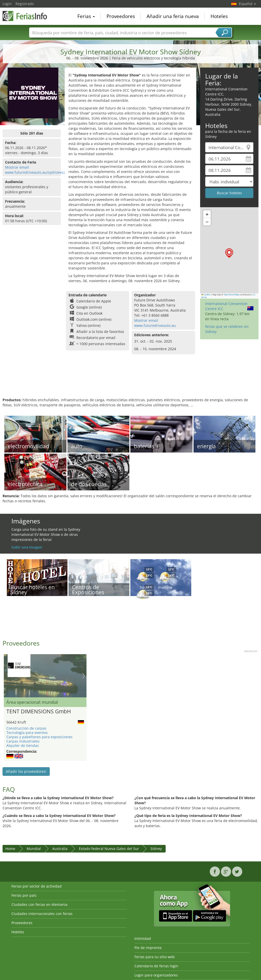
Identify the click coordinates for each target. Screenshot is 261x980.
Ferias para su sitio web (155, 957)
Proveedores (121, 16)
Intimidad (143, 938)
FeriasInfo (28, 16)
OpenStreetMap (232, 295)
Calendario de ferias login (156, 966)
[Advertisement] (130, 381)
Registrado (25, 4)
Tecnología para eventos (27, 733)
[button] (229, 253)
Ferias (86, 16)
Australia (60, 849)
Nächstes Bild (84, 676)
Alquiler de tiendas (23, 745)
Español (247, 4)
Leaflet (206, 295)
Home (10, 849)
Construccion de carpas (26, 728)
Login (7, 4)
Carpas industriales (23, 741)
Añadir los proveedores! (26, 771)
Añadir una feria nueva (173, 16)
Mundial (34, 849)
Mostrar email (17, 167)
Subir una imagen (27, 547)
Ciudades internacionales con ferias (42, 914)
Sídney (156, 849)
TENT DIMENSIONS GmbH (39, 712)
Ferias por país (24, 895)
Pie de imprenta (148, 948)
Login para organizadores (156, 975)
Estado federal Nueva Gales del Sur (109, 849)
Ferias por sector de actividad (37, 886)
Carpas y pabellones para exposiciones (39, 737)
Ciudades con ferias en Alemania (39, 904)
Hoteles (219, 16)
